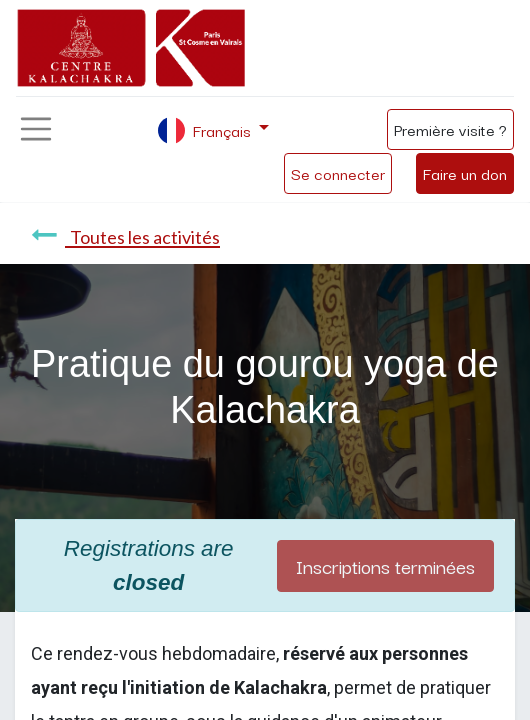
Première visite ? (450, 129)
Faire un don (465, 173)
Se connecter (338, 173)
